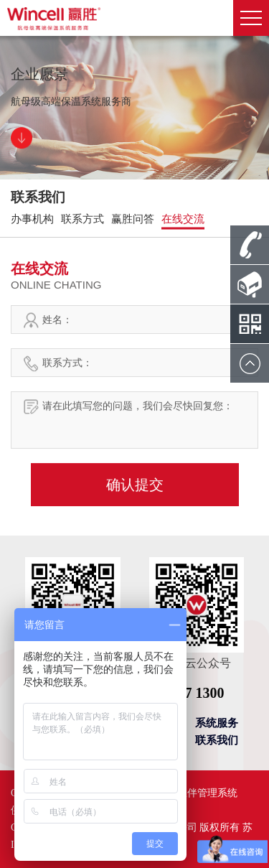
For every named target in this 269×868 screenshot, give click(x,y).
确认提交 (135, 485)
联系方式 (82, 219)
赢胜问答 (133, 219)
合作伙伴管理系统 (197, 793)
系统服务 (217, 723)
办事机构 (32, 219)
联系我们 (217, 740)
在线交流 (183, 219)
